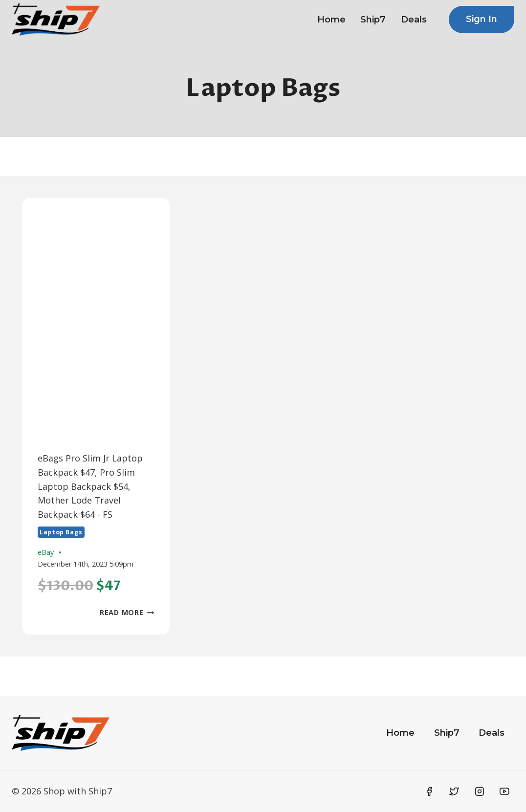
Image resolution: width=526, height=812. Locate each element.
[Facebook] (429, 791)
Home (331, 20)
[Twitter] (454, 791)
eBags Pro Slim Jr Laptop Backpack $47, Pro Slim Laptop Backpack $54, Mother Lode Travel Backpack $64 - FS (90, 486)
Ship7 (373, 20)
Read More (127, 612)
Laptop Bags (61, 532)
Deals (414, 20)
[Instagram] (480, 791)
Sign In (482, 19)
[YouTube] (504, 791)
